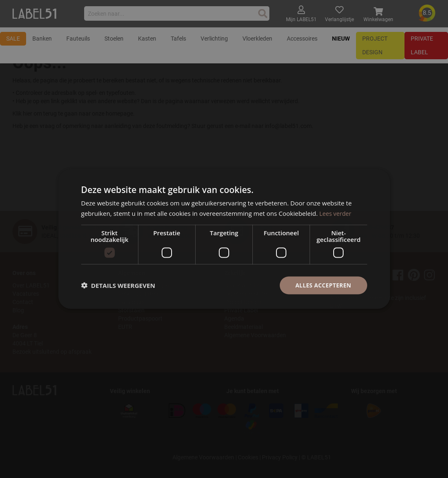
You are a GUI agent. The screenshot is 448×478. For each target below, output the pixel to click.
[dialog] (224, 239)
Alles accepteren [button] (322, 285)
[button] (118, 285)
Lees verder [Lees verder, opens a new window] (337, 213)
